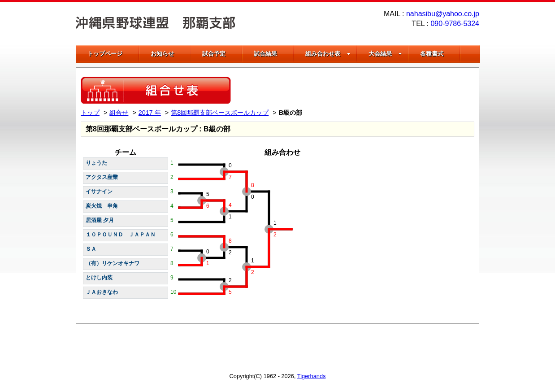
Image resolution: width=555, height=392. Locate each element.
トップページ (105, 54)
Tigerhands (312, 376)
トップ (90, 113)
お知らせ (162, 54)
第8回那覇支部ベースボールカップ (220, 113)
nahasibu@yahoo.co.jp (443, 14)
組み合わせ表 (328, 54)
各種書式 (432, 54)
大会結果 (385, 54)
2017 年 (150, 113)
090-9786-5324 (455, 24)
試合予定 (214, 54)
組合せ (119, 113)
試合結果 (265, 54)
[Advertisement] (369, 90)
